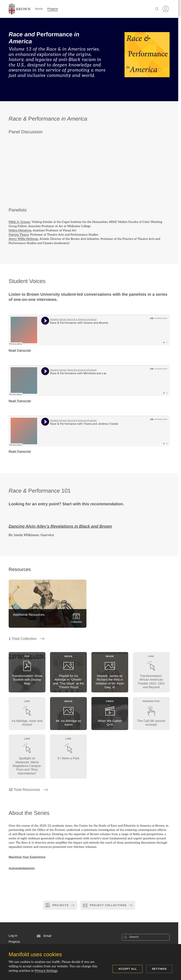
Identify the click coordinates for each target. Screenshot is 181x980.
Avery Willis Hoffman (23, 239)
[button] (13, 936)
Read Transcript (20, 351)
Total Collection (27, 639)
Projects (53, 9)
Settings (159, 969)
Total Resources (29, 790)
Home (39, 9)
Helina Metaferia (20, 231)
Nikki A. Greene (19, 222)
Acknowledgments (22, 868)
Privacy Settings (46, 971)
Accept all (128, 969)
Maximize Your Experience (27, 857)
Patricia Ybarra (19, 235)
